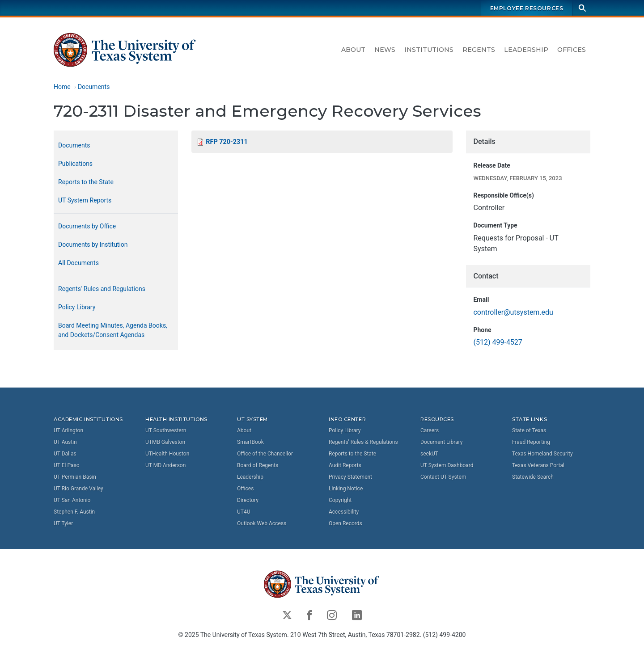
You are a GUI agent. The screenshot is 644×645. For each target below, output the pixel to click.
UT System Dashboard (447, 465)
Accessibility (344, 511)
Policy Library (77, 307)
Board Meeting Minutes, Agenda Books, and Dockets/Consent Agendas (113, 330)
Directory (248, 500)
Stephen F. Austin (74, 511)
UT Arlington (68, 430)
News (385, 50)
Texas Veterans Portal (538, 465)
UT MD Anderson (165, 465)
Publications (75, 164)
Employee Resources (527, 8)
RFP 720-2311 (227, 142)
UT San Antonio (72, 500)
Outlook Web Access (262, 523)
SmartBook (250, 442)
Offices (572, 50)
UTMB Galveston (165, 442)
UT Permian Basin (75, 476)
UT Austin (65, 442)
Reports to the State (86, 182)
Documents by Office (87, 226)
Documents (94, 87)
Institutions (429, 50)
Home (62, 87)
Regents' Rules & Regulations (363, 442)
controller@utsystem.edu (513, 312)
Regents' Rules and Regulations (102, 289)
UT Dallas (65, 453)
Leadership (526, 50)
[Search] (582, 8)
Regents (479, 50)
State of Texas (529, 430)
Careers (430, 430)
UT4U (244, 511)
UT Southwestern (166, 430)
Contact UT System (443, 476)
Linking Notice (346, 488)
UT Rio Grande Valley (78, 488)
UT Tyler (63, 523)
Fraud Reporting (531, 442)
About (353, 50)
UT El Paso (66, 465)
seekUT (429, 453)
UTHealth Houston (167, 453)
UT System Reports (85, 200)
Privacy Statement (350, 476)
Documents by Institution (93, 245)
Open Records (345, 523)
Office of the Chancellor (265, 453)
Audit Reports (345, 465)
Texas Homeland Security (542, 453)
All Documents (78, 263)
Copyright (340, 500)
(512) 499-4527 (498, 343)
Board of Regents (258, 465)
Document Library (441, 442)
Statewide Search (533, 476)
